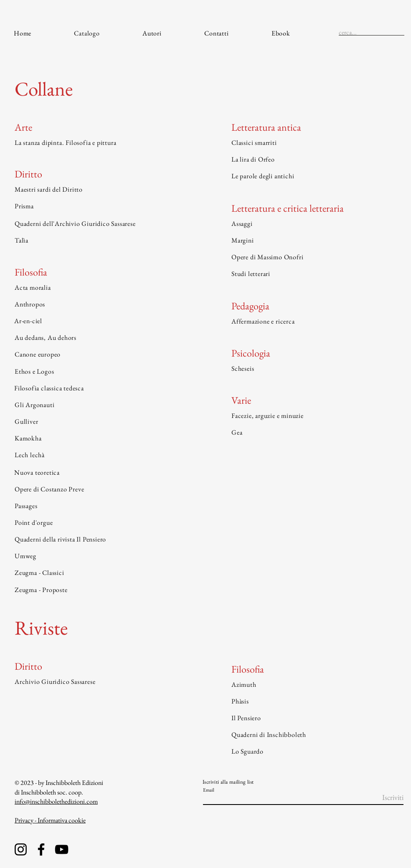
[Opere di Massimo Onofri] (317, 257)
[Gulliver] (100, 422)
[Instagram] (21, 849)
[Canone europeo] (100, 354)
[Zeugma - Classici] (100, 573)
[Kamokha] (100, 438)
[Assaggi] (317, 224)
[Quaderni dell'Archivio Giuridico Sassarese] (100, 224)
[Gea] (317, 433)
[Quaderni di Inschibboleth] (317, 734)
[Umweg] (100, 556)
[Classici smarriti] (317, 142)
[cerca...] (358, 33)
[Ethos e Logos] (100, 371)
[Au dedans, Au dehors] (100, 338)
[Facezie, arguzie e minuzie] (317, 416)
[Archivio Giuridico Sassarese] (100, 681)
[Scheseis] (317, 368)
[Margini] (317, 240)
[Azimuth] (317, 684)
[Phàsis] (317, 701)
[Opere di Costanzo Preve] (100, 489)
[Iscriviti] (382, 798)
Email (209, 790)
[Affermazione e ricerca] (317, 321)
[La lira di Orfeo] (317, 159)
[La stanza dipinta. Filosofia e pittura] (100, 142)
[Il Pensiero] (317, 718)
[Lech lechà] (100, 455)
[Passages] (100, 506)
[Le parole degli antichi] (317, 176)
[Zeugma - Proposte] (100, 590)
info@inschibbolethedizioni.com (56, 801)
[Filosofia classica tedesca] (100, 388)
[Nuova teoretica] (100, 473)
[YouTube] (62, 849)
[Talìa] (100, 240)
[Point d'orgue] (100, 523)
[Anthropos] (100, 304)
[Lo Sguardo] (317, 751)
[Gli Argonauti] (100, 405)
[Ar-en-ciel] (100, 321)
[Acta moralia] (100, 287)
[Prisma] (100, 206)
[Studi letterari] (317, 274)
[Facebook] (41, 849)
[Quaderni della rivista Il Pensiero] (100, 539)
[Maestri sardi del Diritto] (100, 190)
